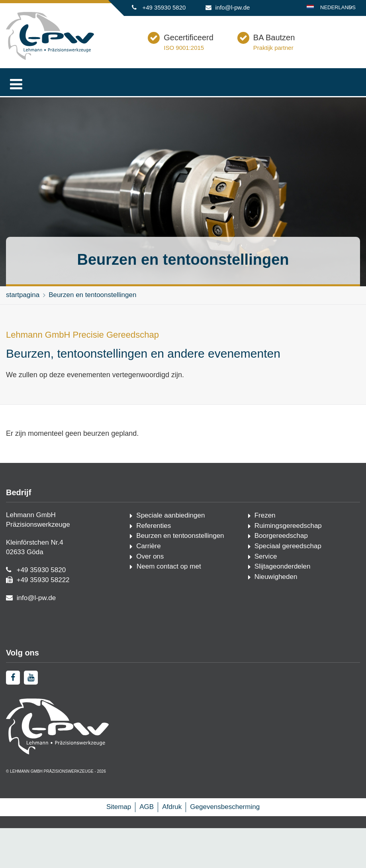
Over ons (150, 568)
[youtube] (31, 725)
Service (266, 568)
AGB (147, 855)
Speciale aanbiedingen (170, 527)
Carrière (148, 558)
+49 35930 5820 (164, 7)
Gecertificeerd (228, 49)
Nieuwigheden (276, 589)
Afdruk (172, 855)
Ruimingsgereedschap (288, 538)
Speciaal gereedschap (288, 558)
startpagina (23, 307)
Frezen (265, 527)
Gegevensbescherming (225, 855)
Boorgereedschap (281, 548)
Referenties (154, 538)
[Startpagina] (50, 58)
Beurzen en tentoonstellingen (92, 307)
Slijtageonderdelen (283, 578)
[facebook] (13, 725)
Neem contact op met (168, 578)
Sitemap (119, 855)
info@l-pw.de (233, 7)
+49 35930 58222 (43, 592)
